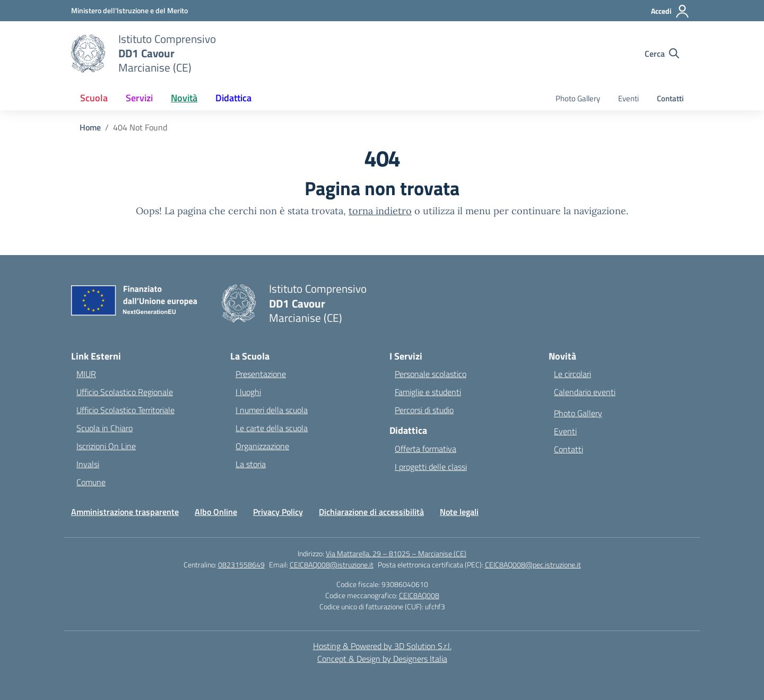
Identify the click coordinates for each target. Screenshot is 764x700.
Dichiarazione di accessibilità (371, 512)
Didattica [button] (233, 98)
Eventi (628, 98)
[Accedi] (670, 11)
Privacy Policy (278, 512)
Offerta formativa (426, 449)
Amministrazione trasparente (125, 512)
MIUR (86, 374)
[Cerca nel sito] (662, 54)
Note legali (459, 512)
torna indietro (380, 211)
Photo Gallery (578, 98)
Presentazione (261, 374)
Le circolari (572, 374)
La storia (251, 464)
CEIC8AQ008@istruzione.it (332, 565)
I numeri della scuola (272, 410)
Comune (91, 482)
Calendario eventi (585, 392)
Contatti (670, 98)
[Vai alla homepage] (167, 53)
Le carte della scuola (272, 428)
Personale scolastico (431, 374)
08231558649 (241, 565)
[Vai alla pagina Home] (90, 127)
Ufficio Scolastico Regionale (125, 392)
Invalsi (88, 464)
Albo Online (216, 512)
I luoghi (248, 392)
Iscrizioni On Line (106, 446)
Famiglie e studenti (428, 392)
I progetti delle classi (431, 467)
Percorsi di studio (424, 410)
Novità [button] (184, 98)
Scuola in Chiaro (105, 428)
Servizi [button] (139, 98)
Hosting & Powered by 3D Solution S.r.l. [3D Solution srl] (382, 646)
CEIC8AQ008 (419, 595)
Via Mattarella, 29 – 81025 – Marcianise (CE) (396, 553)
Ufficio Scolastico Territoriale (125, 410)
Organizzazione (262, 446)
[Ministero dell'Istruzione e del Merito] (129, 10)
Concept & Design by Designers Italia (382, 659)
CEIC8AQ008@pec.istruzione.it (533, 565)
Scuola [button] (94, 98)
